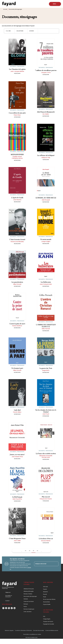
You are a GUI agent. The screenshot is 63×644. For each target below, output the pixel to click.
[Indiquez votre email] (44, 564)
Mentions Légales (9, 630)
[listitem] (3, 608)
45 (26, 551)
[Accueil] (9, 4)
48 (37, 551)
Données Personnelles (39, 630)
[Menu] (55, 4)
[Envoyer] (56, 564)
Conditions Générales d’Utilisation (23, 630)
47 (34, 551)
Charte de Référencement (52, 630)
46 (30, 551)
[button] (9, 31)
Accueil (5, 9)
